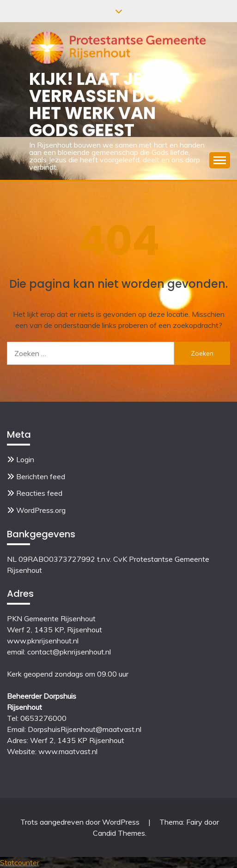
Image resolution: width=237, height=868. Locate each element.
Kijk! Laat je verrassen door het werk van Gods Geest (106, 104)
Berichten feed (41, 476)
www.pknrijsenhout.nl (43, 641)
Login (25, 459)
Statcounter (20, 862)
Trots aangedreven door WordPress (81, 822)
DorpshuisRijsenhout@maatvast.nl (85, 729)
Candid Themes (119, 833)
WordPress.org (41, 510)
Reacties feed (39, 493)
